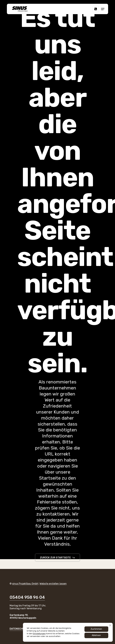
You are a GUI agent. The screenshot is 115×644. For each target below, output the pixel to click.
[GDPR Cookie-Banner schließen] (110, 625)
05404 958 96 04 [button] (27, 597)
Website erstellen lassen (53, 584)
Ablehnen (96, 635)
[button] (103, 9)
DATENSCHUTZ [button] (18, 629)
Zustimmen (96, 629)
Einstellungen (39, 634)
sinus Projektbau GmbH (25, 584)
